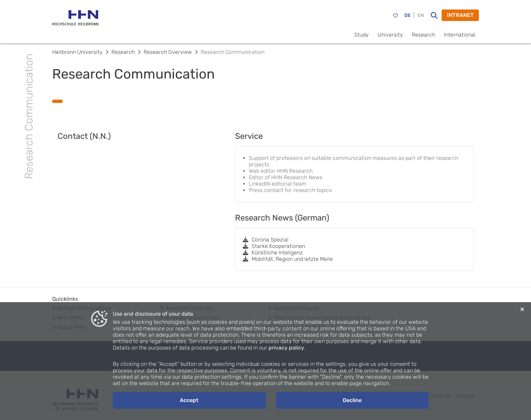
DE (408, 15)
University (390, 35)
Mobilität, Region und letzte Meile (288, 259)
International (460, 35)
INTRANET (460, 15)
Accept (189, 400)
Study (362, 35)
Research (423, 35)
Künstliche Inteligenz (272, 253)
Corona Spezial (265, 240)
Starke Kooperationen (274, 246)
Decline (352, 400)
